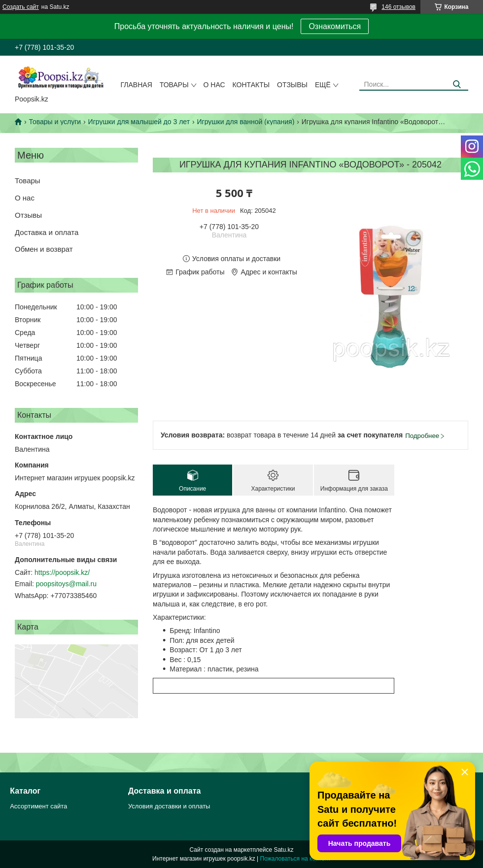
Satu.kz (283, 850)
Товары (174, 85)
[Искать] (457, 84)
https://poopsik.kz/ (62, 572)
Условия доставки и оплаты (169, 806)
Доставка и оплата (47, 232)
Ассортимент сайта (38, 806)
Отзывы (292, 85)
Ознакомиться (335, 26)
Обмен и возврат (44, 249)
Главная (137, 85)
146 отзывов (398, 7)
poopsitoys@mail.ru (66, 584)
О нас (214, 85)
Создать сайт (21, 7)
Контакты (251, 85)
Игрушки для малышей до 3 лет (139, 122)
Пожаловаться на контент (295, 859)
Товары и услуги (55, 122)
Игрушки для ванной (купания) (245, 122)
